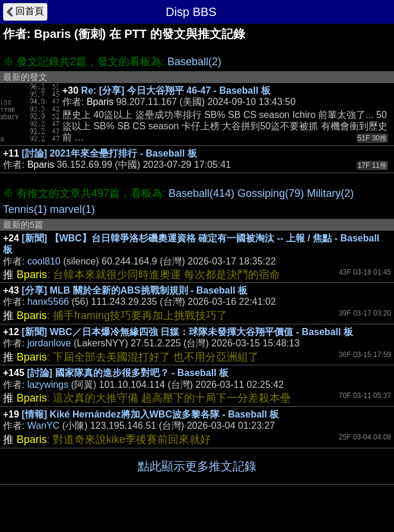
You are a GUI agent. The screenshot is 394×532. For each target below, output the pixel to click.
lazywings (48, 385)
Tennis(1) (25, 209)
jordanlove (49, 343)
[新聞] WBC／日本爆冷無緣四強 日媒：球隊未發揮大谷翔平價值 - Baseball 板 (188, 332)
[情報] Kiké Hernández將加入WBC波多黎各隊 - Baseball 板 (151, 414)
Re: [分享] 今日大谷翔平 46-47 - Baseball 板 (176, 90)
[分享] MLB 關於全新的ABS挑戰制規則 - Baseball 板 (135, 290)
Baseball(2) (194, 62)
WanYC (44, 426)
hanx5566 (48, 302)
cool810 (44, 261)
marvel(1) (72, 209)
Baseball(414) (201, 193)
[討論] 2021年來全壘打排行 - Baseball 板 (109, 153)
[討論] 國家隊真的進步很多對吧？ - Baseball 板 (128, 373)
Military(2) (330, 193)
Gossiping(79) (271, 193)
